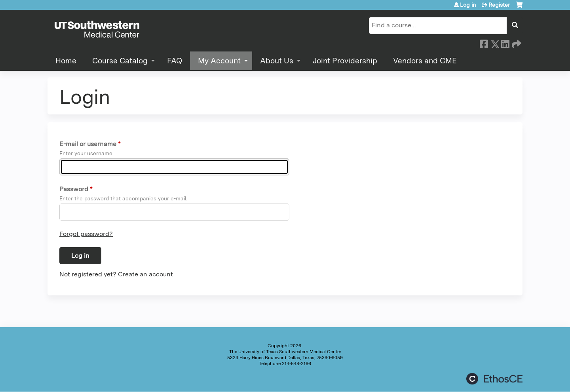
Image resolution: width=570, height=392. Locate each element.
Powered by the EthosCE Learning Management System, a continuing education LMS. (494, 379)
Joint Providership (345, 61)
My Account (219, 61)
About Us (277, 61)
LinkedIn (505, 43)
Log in (468, 5)
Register (499, 5)
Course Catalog (120, 61)
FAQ (175, 61)
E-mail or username (88, 144)
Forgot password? (86, 234)
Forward (516, 43)
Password (74, 189)
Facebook (484, 43)
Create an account (145, 274)
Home (66, 61)
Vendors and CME (425, 61)
